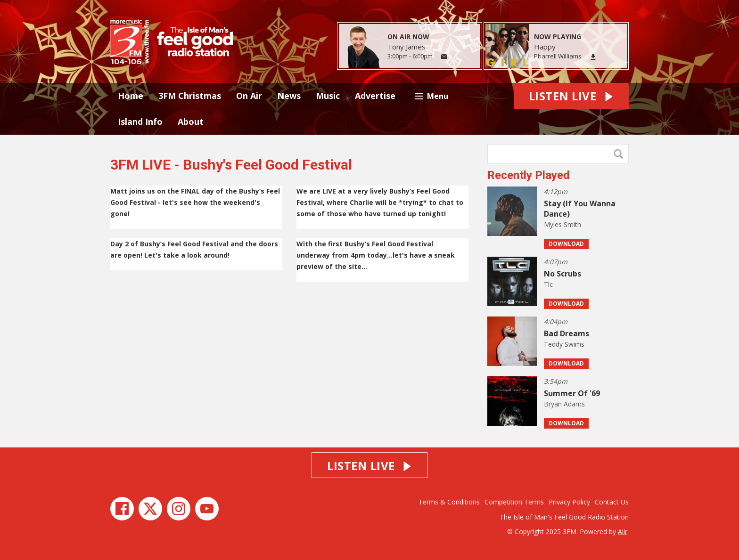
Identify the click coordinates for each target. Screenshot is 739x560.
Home (131, 96)
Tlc (548, 284)
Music (328, 96)
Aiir (623, 532)
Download (566, 244)
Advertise (375, 96)
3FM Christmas (190, 96)
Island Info (140, 122)
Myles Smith (562, 224)
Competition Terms (514, 502)
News (289, 96)
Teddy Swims (564, 344)
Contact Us (612, 502)
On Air (249, 96)
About (191, 122)
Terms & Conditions (449, 502)
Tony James (406, 47)
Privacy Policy (569, 502)
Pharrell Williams (558, 56)
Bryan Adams (564, 404)
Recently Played (529, 175)
